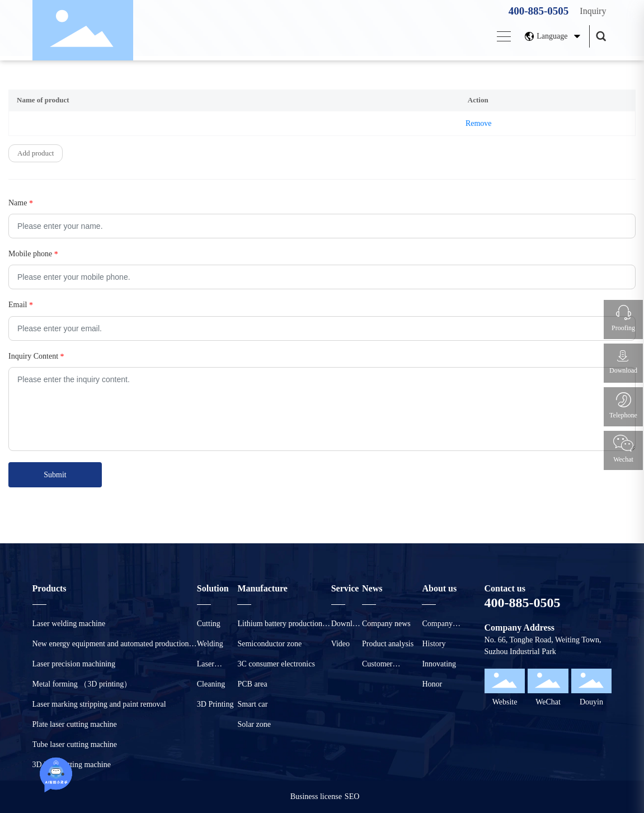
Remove (479, 123)
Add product (36, 153)
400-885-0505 (539, 11)
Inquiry (593, 11)
